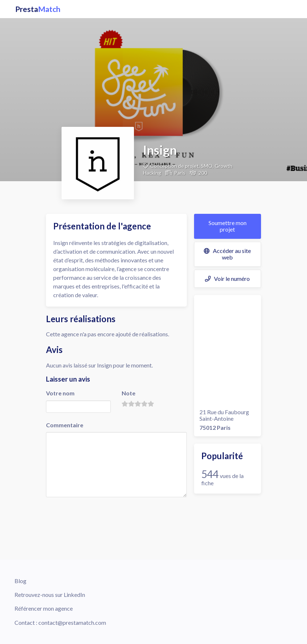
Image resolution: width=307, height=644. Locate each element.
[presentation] (101, 513)
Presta (38, 9)
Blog (20, 581)
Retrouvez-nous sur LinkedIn (50, 595)
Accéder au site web (227, 254)
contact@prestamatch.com (72, 622)
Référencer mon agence (44, 608)
